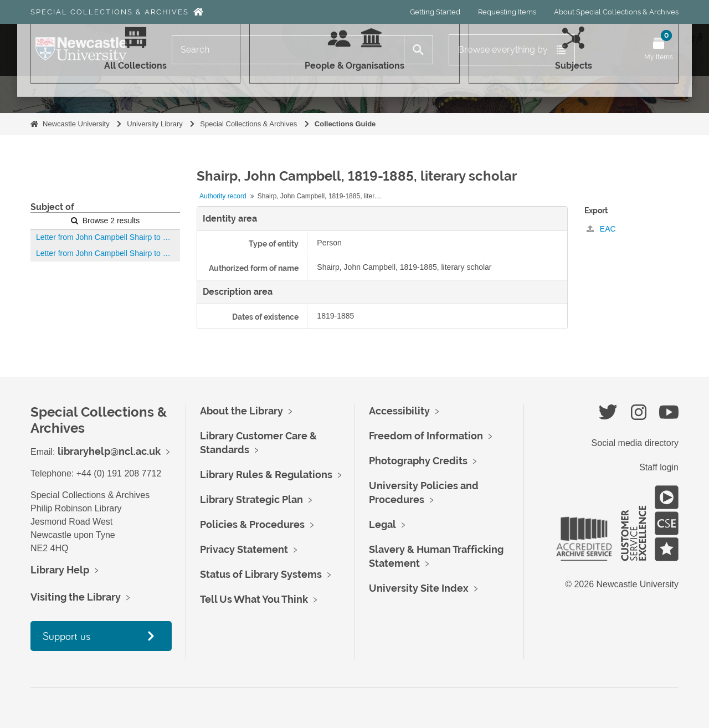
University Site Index (419, 588)
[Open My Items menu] (659, 50)
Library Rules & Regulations (266, 475)
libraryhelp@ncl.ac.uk (109, 451)
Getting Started (435, 12)
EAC (601, 229)
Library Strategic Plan (251, 499)
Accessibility (399, 411)
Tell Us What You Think (254, 599)
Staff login (659, 467)
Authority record (223, 196)
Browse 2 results (105, 221)
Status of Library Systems (261, 574)
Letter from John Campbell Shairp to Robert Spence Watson (108, 237)
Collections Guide (345, 124)
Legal (382, 524)
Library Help (60, 570)
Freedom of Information (426, 436)
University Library (155, 124)
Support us (66, 636)
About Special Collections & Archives (616, 12)
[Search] (288, 50)
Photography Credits (418, 461)
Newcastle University (76, 124)
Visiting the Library (76, 597)
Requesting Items (507, 12)
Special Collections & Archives (110, 12)
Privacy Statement (244, 549)
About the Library (242, 411)
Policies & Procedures (252, 524)
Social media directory (635, 443)
